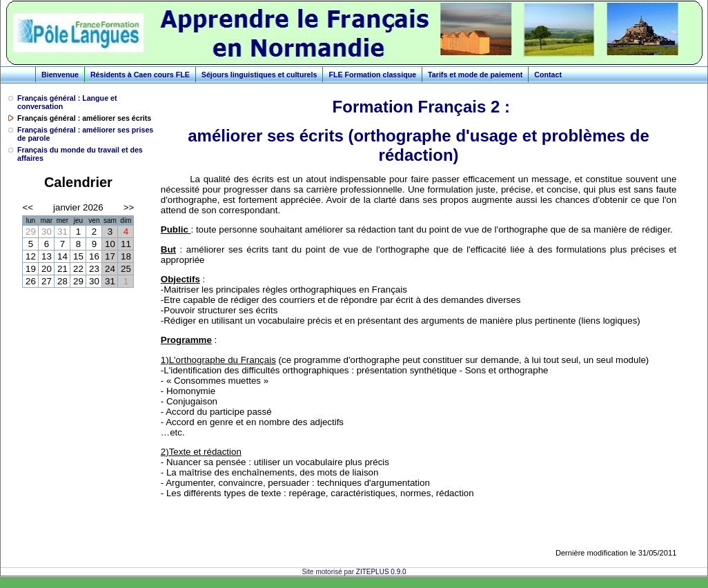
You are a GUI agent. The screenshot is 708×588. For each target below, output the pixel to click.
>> (129, 207)
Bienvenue (60, 75)
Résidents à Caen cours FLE (140, 75)
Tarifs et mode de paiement (475, 75)
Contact (548, 75)
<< (28, 207)
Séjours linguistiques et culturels (259, 75)
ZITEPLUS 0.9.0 (381, 572)
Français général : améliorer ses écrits (84, 118)
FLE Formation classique (372, 75)
